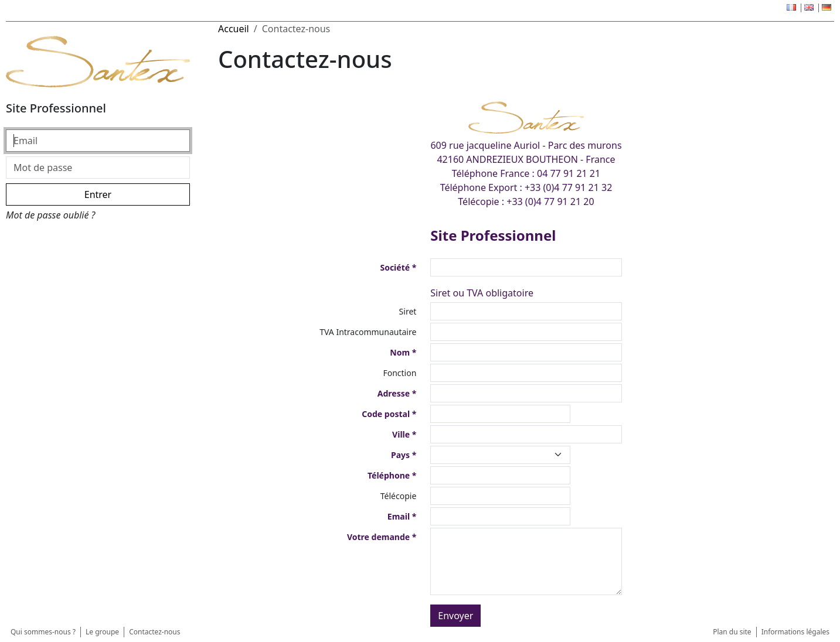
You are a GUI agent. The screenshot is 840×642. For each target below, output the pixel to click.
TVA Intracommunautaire (368, 332)
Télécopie (399, 496)
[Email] (98, 141)
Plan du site (732, 632)
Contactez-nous (154, 632)
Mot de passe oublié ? (50, 215)
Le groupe (102, 632)
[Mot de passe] (98, 168)
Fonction (399, 373)
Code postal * (389, 414)
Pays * (404, 455)
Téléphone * (392, 475)
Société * (398, 267)
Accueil (234, 29)
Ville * (404, 434)
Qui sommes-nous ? (43, 632)
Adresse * (397, 393)
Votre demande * (382, 537)
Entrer (98, 194)
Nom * (403, 352)
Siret (408, 311)
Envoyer (455, 616)
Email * (402, 516)
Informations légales (795, 632)
